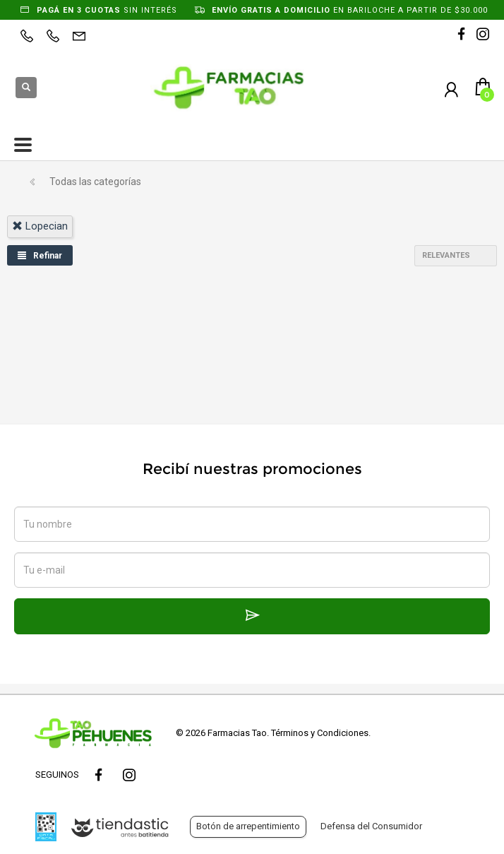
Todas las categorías (95, 182)
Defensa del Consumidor (371, 826)
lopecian (40, 226)
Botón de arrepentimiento (248, 826)
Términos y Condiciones (320, 733)
